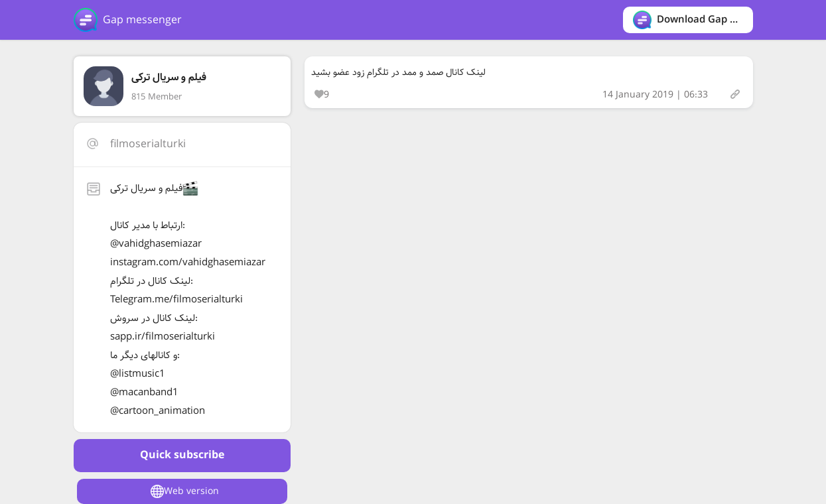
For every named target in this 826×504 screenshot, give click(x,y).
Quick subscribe (182, 455)
